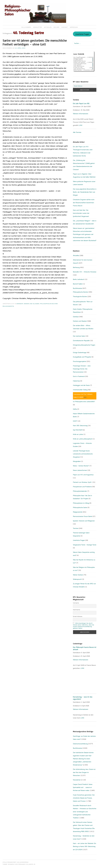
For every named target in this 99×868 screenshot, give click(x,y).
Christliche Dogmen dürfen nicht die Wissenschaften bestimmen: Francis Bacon (84, 203)
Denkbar (20, 304)
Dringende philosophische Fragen (84, 345)
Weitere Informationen (81, 114)
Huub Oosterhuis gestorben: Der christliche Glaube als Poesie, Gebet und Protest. (84, 798)
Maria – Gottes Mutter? (81, 466)
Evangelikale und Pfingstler (82, 357)
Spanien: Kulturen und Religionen (84, 521)
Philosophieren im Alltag (81, 503)
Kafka (75, 409)
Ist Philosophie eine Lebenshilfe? (84, 402)
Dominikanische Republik (81, 341)
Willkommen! (26, 27)
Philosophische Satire (80, 508)
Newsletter (38, 27)
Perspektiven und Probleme (82, 487)
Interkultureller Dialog (80, 390)
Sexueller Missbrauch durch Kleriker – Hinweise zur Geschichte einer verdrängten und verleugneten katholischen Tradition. (85, 812)
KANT (75, 421)
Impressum (74, 27)
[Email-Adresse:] (85, 86)
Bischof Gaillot (78, 284)
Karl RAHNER (78, 430)
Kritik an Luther (78, 434)
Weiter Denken (78, 575)
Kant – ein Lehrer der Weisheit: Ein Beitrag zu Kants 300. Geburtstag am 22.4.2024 (85, 847)
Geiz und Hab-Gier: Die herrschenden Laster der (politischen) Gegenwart (81, 213)
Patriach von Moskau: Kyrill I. (82, 482)
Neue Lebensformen (80, 470)
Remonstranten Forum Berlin (83, 516)
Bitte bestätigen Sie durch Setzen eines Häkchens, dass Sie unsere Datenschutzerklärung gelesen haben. (83, 626)
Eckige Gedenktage (80, 353)
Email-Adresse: (78, 616)
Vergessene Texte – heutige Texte (85, 545)
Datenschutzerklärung (80, 744)
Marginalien (77, 461)
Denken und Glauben (32, 304)
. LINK (82, 668)
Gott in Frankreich (79, 376)
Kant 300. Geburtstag (80, 426)
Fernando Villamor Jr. (27, 864)
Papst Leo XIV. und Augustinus (83, 475)
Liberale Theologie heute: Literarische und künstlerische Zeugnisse (83, 454)
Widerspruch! (77, 579)
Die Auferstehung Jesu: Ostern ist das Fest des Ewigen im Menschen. (84, 772)
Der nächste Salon (79, 336)
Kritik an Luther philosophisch (83, 439)
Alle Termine (77, 132)
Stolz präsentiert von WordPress (16, 862)
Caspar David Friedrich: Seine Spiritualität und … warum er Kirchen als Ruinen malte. (83, 787)
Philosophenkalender (80, 491)
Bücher (57, 27)
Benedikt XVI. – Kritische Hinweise (85, 272)
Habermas (76, 381)
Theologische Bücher (80, 297)
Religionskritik (8, 306)
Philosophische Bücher (49, 304)
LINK (81, 125)
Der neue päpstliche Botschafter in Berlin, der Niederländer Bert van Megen (85, 192)
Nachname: (77, 610)
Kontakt (65, 27)
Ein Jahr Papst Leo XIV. (81, 103)
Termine (76, 528)
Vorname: (76, 603)
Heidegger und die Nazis (81, 385)
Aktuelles (48, 27)
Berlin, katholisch (79, 279)
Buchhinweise (78, 288)
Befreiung (76, 267)
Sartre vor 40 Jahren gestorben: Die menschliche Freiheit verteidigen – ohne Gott (35, 42)
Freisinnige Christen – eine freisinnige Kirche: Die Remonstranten (82, 369)
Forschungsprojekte (80, 361)
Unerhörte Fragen (82, 34)
